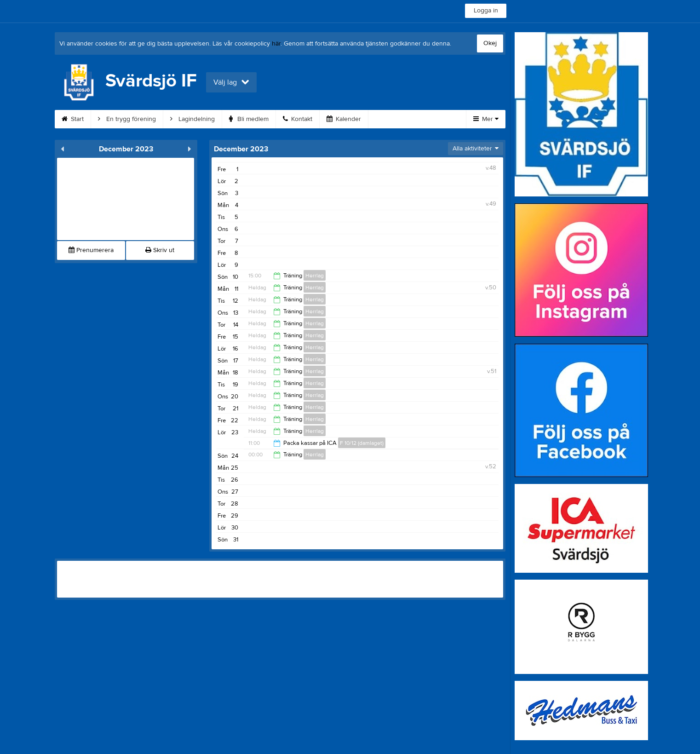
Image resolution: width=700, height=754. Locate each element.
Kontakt (298, 119)
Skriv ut (160, 250)
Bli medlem (249, 119)
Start (73, 119)
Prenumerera (91, 250)
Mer (486, 119)
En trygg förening (127, 119)
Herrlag (315, 276)
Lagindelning (192, 119)
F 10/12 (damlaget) (362, 443)
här (276, 44)
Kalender (344, 119)
